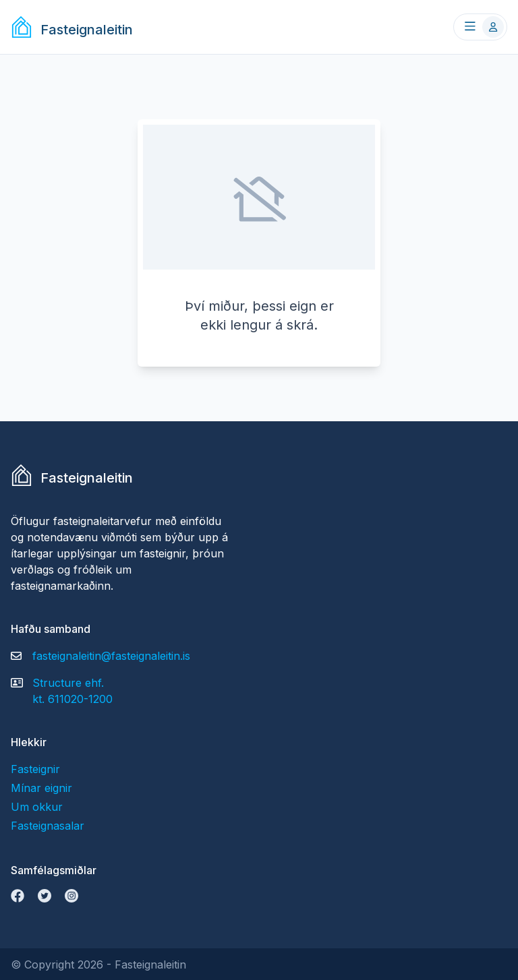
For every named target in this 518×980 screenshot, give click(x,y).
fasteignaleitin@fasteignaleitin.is (111, 656)
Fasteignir (35, 769)
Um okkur (37, 807)
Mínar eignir (41, 788)
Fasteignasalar (48, 826)
